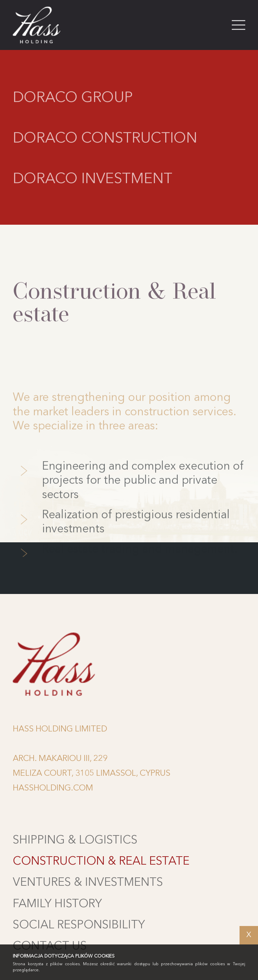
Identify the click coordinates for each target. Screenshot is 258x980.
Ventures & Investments (88, 883)
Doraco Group (73, 99)
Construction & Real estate (101, 862)
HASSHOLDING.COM (53, 788)
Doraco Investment (93, 180)
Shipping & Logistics (75, 840)
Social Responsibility (79, 925)
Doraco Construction (105, 140)
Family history (57, 904)
